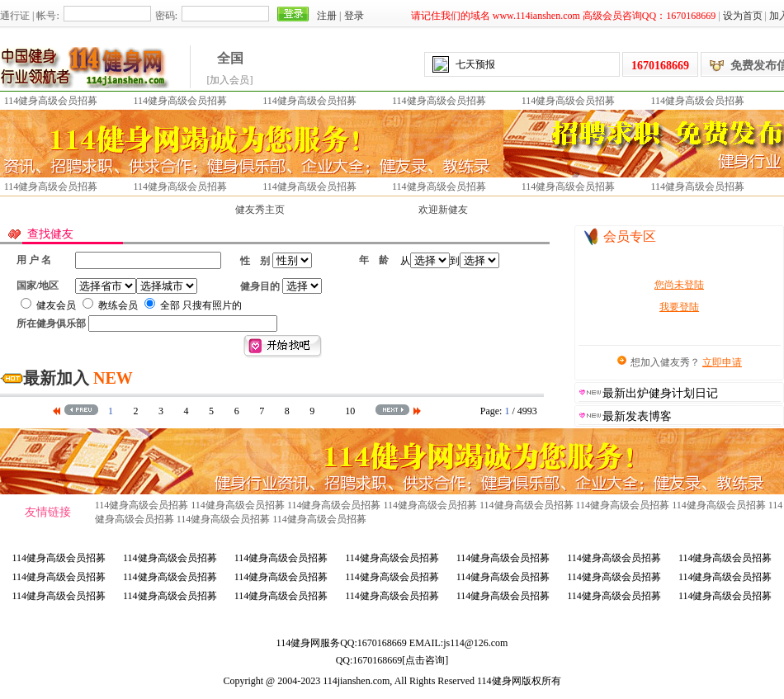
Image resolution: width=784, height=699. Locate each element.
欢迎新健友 (443, 210)
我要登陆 (679, 307)
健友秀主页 (260, 210)
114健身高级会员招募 (51, 101)
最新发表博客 (637, 416)
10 (350, 411)
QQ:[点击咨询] (392, 660)
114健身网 (299, 643)
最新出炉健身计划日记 (660, 393)
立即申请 (722, 362)
